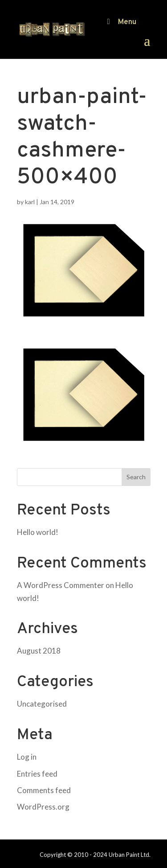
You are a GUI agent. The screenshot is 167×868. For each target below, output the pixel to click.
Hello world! (38, 532)
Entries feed (37, 774)
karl (30, 202)
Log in (27, 757)
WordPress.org (43, 807)
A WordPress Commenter (61, 585)
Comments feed (44, 790)
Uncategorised (42, 704)
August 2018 (39, 651)
